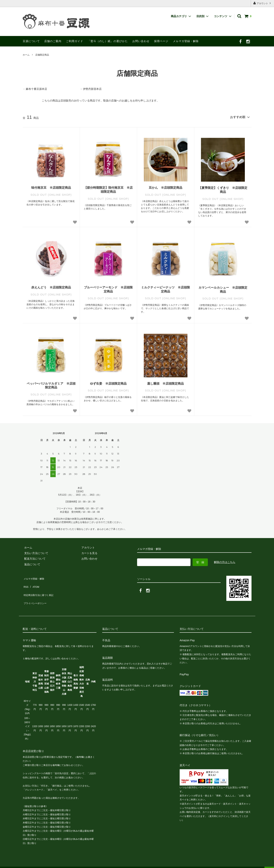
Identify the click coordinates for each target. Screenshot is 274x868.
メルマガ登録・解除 (186, 41)
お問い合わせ (141, 41)
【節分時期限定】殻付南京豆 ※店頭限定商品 (108, 189)
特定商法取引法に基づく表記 (40, 588)
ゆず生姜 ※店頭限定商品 (108, 383)
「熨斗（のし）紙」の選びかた (108, 41)
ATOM (34, 582)
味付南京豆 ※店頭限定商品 (51, 187)
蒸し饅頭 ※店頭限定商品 (166, 383)
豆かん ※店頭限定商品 (166, 187)
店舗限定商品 (42, 55)
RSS (25, 582)
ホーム (26, 55)
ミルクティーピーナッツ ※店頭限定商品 (166, 289)
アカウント (262, 3)
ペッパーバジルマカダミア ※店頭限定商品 (51, 385)
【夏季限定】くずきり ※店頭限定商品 (223, 189)
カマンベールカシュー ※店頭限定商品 (223, 289)
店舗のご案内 (53, 41)
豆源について (31, 41)
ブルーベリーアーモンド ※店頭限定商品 (108, 289)
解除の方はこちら (225, 561)
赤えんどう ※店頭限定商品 (51, 287)
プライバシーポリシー (36, 594)
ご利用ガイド (75, 41)
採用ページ (161, 41)
